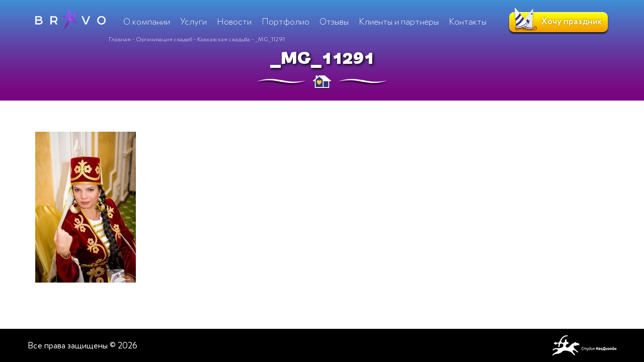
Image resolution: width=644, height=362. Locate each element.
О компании (147, 22)
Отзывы (334, 22)
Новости (234, 22)
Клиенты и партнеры (399, 22)
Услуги (193, 22)
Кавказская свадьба (224, 39)
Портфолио (286, 22)
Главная (120, 39)
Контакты (468, 22)
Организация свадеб (164, 39)
